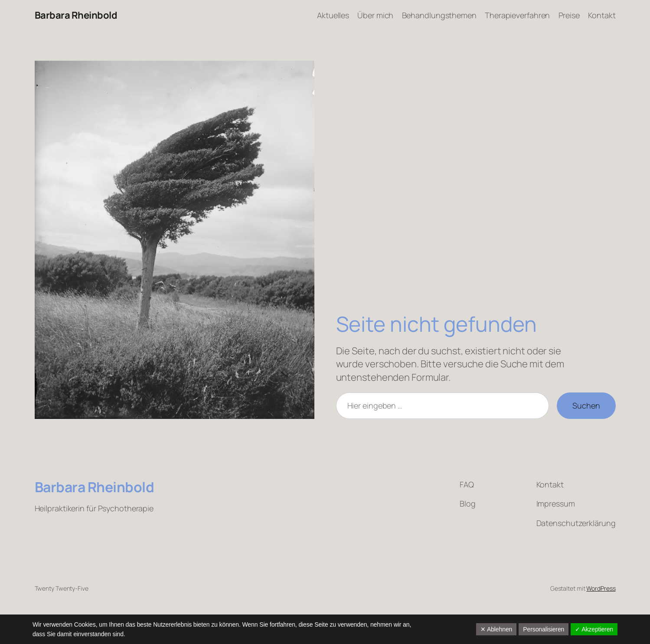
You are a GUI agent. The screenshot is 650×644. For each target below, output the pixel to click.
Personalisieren (544, 629)
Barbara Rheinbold (76, 15)
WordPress (601, 588)
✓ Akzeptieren (594, 629)
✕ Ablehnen (496, 629)
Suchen (586, 405)
